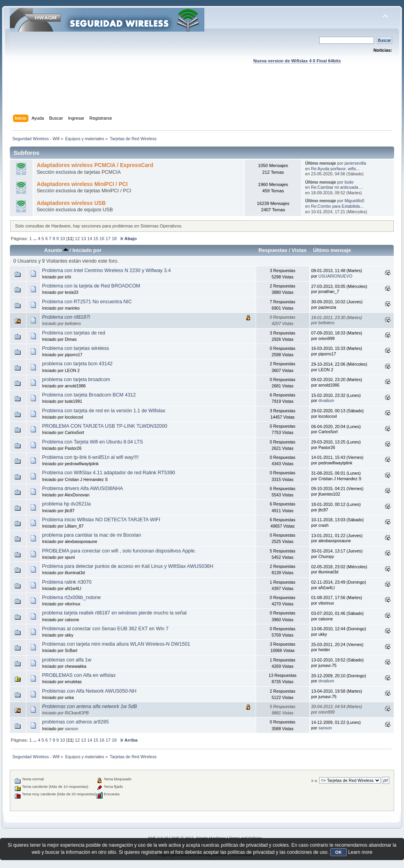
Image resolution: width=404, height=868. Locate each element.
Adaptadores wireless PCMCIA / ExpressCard (95, 165)
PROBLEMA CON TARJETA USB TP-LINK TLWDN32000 (104, 426)
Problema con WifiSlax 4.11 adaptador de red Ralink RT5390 (108, 473)
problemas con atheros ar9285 (75, 722)
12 (77, 239)
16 (102, 239)
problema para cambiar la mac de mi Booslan (91, 535)
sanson (71, 729)
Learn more (360, 852)
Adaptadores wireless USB (71, 203)
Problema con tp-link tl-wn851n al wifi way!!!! (90, 457)
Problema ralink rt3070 (66, 582)
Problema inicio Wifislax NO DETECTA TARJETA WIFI (101, 520)
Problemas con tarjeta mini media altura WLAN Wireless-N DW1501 (116, 644)
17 (108, 239)
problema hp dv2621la (66, 504)
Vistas (299, 250)
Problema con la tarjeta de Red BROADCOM (91, 286)
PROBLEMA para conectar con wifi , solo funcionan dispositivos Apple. (119, 551)
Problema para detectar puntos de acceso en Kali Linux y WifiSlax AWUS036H (127, 566)
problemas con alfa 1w (66, 660)
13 (83, 239)
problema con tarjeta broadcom (76, 380)
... (36, 239)
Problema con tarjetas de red (73, 333)
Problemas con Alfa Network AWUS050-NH (89, 691)
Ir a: (314, 781)
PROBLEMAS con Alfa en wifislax (79, 675)
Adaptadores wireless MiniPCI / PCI (82, 184)
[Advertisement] (202, 97)
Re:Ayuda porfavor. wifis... (335, 169)
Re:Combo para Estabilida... (337, 206)
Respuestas (273, 250)
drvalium (326, 400)
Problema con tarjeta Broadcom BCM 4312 (89, 395)
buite (349, 182)
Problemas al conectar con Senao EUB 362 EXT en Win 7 (105, 629)
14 (90, 239)
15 (96, 239)
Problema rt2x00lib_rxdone (71, 597)
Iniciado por (87, 250)
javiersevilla (355, 163)
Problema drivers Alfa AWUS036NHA (82, 488)
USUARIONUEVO (335, 276)
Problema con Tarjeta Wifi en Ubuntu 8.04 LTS (92, 442)
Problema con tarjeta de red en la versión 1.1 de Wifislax (104, 411)
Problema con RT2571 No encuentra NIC (87, 302)
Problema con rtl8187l (66, 317)
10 (62, 239)
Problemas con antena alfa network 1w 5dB (89, 706)
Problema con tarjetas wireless (75, 348)
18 (114, 239)
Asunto (56, 250)
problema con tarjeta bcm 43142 (77, 364)
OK (339, 852)
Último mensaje (332, 250)
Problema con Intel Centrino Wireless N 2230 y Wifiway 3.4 (106, 271)
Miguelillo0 (354, 201)
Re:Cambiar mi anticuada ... (337, 187)
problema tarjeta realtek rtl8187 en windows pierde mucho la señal (114, 613)
